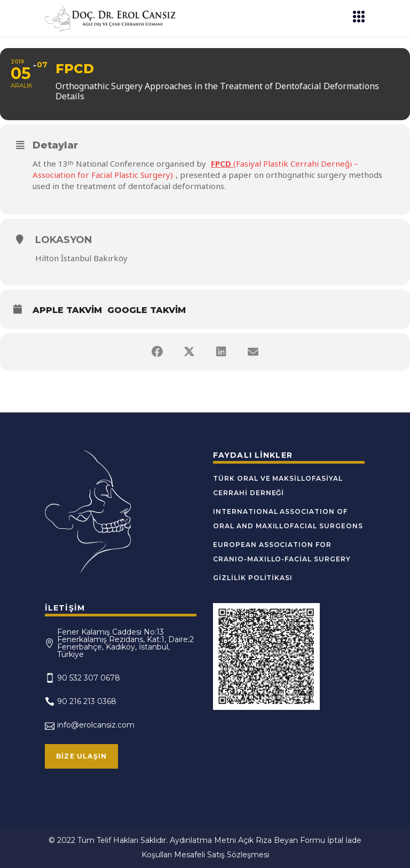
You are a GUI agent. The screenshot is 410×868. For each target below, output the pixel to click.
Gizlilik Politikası (253, 578)
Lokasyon (64, 240)
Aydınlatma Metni (203, 840)
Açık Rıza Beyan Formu (282, 840)
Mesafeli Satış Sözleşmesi (222, 855)
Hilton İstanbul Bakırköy (81, 258)
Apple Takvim (67, 310)
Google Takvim (147, 310)
